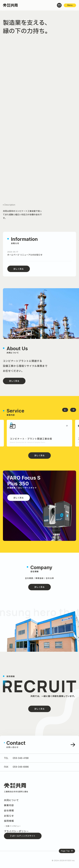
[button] (65, 410)
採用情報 (9, 821)
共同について (11, 800)
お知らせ (9, 816)
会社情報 (9, 811)
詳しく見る (19, 269)
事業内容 (9, 805)
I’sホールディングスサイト (23, 836)
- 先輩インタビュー (12, 826)
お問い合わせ (12, 747)
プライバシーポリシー (16, 831)
